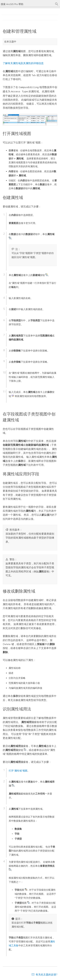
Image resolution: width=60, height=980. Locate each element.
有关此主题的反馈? (46, 974)
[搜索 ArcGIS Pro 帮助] (27, 4)
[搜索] (57, 4)
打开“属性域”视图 (18, 770)
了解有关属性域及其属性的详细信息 (23, 63)
